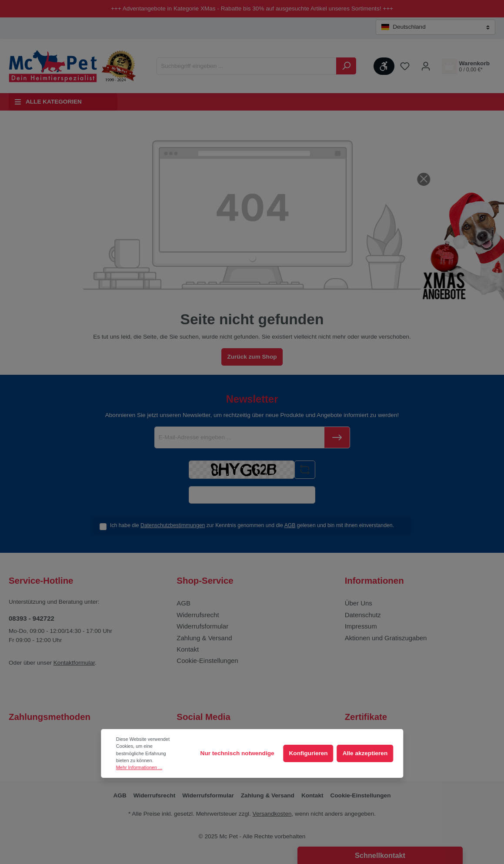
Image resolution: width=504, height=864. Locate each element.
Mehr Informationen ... (139, 767)
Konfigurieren (309, 753)
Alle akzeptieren (365, 753)
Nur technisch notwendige (237, 753)
